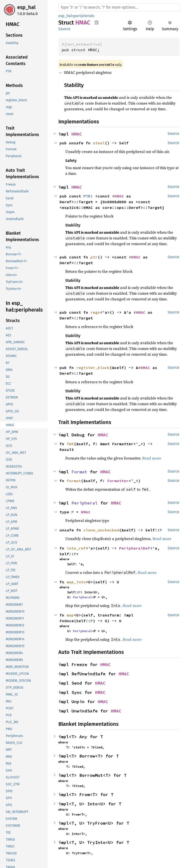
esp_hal (26, 7)
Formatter (118, 481)
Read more (152, 458)
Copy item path (97, 22)
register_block (93, 368)
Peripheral (85, 503)
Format (79, 472)
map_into (76, 582)
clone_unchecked (101, 530)
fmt (70, 444)
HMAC (77, 134)
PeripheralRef (135, 548)
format (74, 481)
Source (64, 29)
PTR (87, 196)
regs (95, 312)
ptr (94, 257)
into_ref (76, 548)
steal (99, 143)
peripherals (84, 16)
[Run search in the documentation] (119, 7)
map (70, 615)
